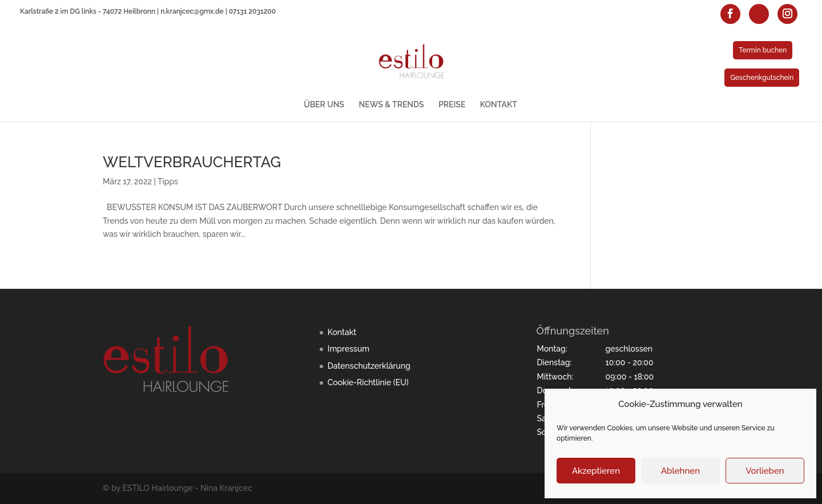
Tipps (168, 182)
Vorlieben (765, 471)
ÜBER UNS (324, 105)
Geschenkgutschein (762, 78)
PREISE (452, 105)
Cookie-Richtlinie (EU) (368, 382)
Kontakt (342, 332)
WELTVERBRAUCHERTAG (192, 162)
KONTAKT (499, 105)
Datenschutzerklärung (369, 366)
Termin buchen (763, 50)
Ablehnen (680, 471)
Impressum (349, 349)
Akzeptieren (596, 471)
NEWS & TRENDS (392, 105)
